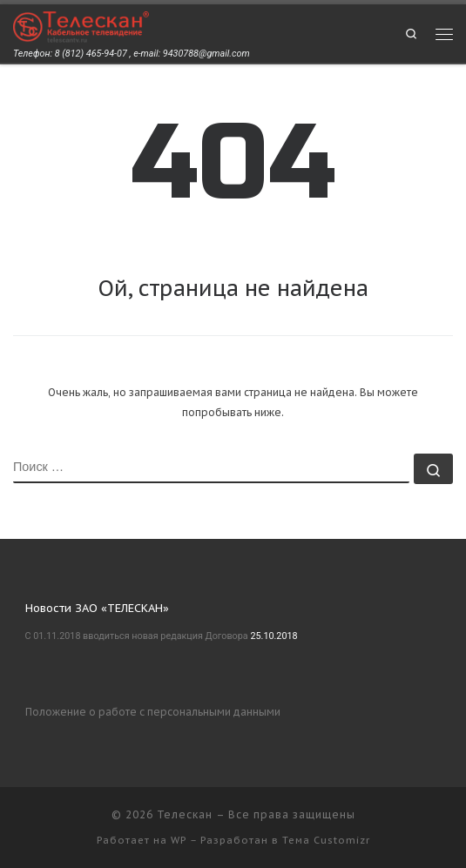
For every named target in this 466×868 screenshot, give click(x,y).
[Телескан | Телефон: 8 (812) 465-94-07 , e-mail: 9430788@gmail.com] (81, 26)
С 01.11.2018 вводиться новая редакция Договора (137, 636)
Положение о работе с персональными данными (153, 712)
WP (179, 840)
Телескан (185, 814)
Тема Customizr (326, 840)
